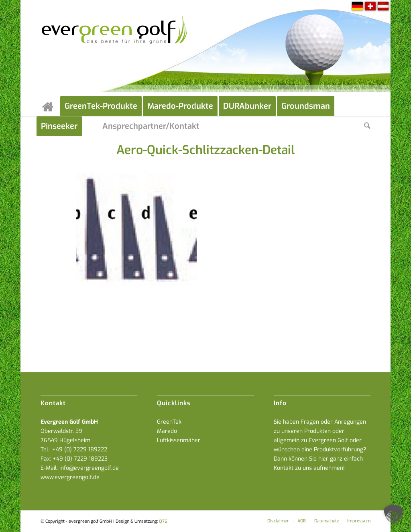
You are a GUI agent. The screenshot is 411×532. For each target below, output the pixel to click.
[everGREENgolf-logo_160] (115, 48)
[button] (393, 514)
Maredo (167, 431)
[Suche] (367, 126)
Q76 (163, 521)
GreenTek (169, 422)
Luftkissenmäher (179, 440)
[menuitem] (50, 106)
